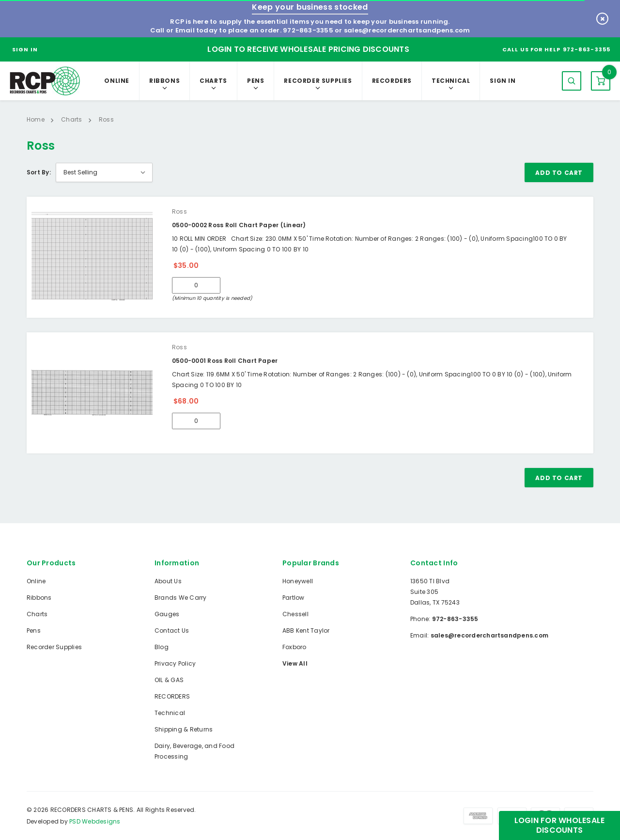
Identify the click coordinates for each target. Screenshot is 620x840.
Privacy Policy (175, 663)
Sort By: (39, 172)
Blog (162, 647)
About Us (168, 581)
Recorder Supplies (318, 81)
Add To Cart (559, 173)
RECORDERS (392, 81)
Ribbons (164, 81)
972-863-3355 (308, 30)
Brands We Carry (181, 598)
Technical (451, 81)
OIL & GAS (169, 680)
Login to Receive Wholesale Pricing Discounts (308, 49)
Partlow (294, 598)
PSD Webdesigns (95, 821)
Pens (256, 81)
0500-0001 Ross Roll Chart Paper (225, 361)
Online (117, 81)
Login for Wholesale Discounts (560, 825)
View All (295, 663)
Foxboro (294, 647)
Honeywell (298, 581)
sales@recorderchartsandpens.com (407, 30)
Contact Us (172, 630)
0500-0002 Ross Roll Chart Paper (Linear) (239, 225)
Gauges (167, 614)
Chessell (295, 614)
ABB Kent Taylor (306, 630)
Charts (213, 81)
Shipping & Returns (184, 729)
